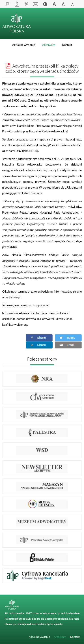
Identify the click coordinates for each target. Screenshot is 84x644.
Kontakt (67, 45)
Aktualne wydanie (24, 45)
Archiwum (49, 45)
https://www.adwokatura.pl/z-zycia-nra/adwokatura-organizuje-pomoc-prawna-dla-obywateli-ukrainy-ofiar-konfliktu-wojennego (38, 319)
